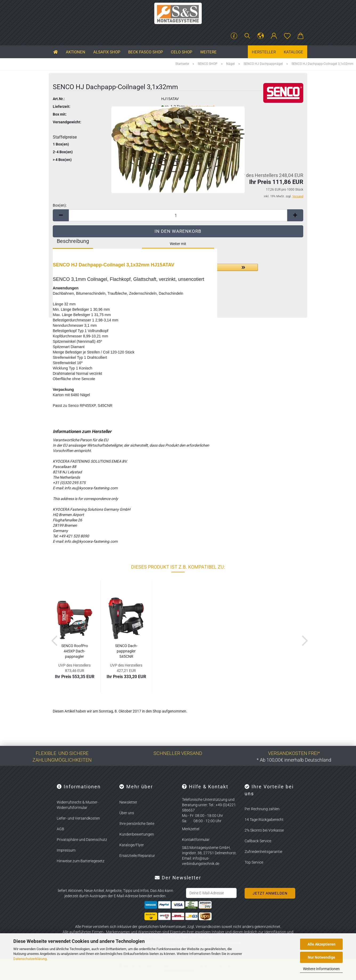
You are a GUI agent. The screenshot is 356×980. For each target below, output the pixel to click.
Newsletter (128, 802)
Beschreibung (73, 241)
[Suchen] (247, 36)
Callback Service (258, 841)
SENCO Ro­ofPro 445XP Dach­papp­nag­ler (75, 651)
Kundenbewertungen (137, 834)
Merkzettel (191, 829)
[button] (261, 36)
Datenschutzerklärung (30, 959)
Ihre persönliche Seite (137, 824)
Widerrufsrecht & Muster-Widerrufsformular (78, 805)
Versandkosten (208, 927)
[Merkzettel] (287, 36)
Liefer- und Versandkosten (78, 818)
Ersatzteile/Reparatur (137, 856)
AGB (60, 829)
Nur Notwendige (321, 957)
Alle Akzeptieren (321, 944)
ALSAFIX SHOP (107, 52)
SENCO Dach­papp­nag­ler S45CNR (126, 651)
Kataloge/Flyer (132, 845)
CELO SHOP (181, 52)
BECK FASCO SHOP (145, 52)
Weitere (208, 52)
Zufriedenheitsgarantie (263, 852)
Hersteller (264, 52)
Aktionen (76, 52)
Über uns (127, 813)
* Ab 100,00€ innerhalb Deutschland (294, 760)
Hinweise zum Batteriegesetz (81, 861)
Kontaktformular (196, 840)
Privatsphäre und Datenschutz (82, 840)
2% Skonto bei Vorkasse (264, 830)
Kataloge (294, 52)
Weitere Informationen (321, 969)
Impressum (66, 850)
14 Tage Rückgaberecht (264, 820)
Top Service (254, 862)
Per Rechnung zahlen (262, 809)
